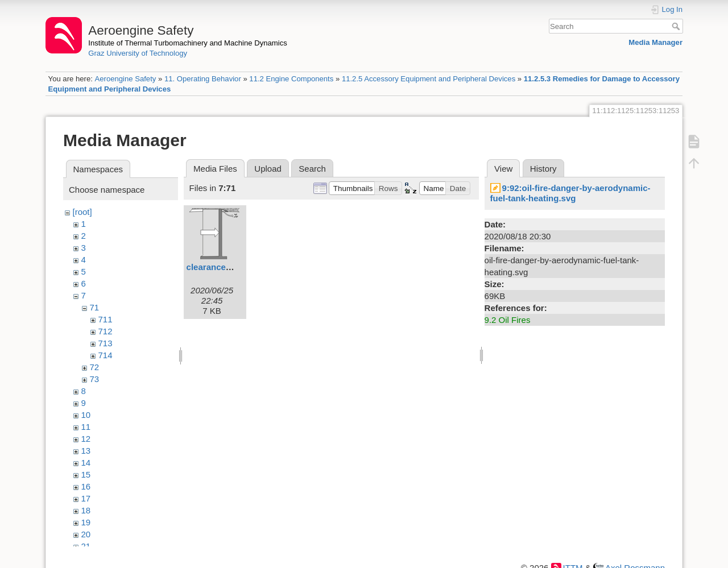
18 (86, 510)
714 (106, 355)
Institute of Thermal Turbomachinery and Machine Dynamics (188, 43)
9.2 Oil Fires (508, 320)
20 (86, 534)
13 (86, 451)
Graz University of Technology (138, 53)
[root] (82, 212)
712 (106, 331)
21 (86, 546)
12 (86, 439)
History (543, 169)
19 (86, 522)
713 (106, 343)
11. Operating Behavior (203, 79)
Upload (268, 169)
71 (95, 307)
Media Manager (655, 42)
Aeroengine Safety (125, 79)
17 (86, 498)
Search (677, 26)
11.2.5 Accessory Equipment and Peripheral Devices (429, 79)
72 (95, 367)
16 (86, 486)
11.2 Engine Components (291, 79)
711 (106, 319)
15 (86, 474)
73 (95, 379)
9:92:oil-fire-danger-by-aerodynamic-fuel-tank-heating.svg (570, 193)
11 (86, 427)
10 (86, 415)
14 (86, 463)
